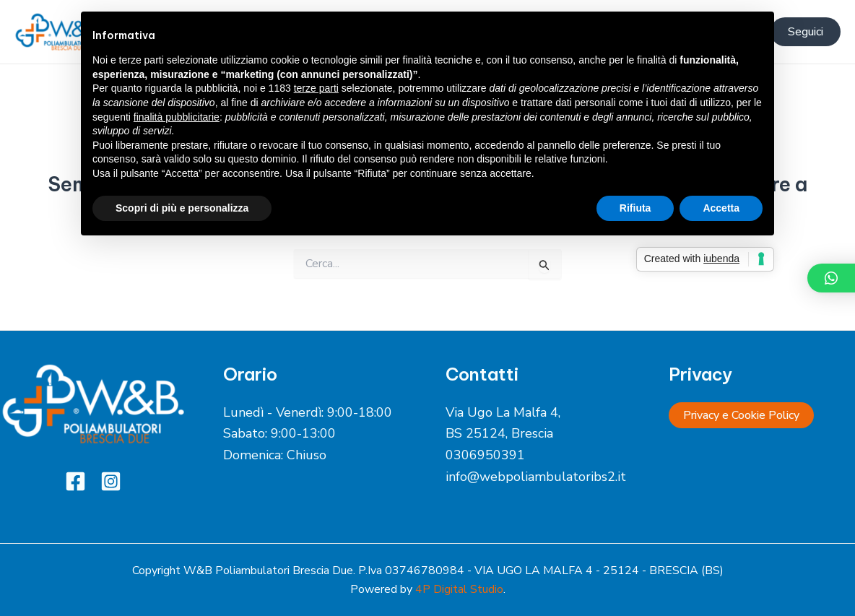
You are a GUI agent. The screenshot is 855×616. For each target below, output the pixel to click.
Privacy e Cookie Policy (741, 415)
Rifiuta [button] (635, 208)
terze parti (316, 88)
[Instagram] (111, 481)
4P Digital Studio (459, 589)
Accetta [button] (721, 208)
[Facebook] (75, 481)
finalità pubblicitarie (177, 117)
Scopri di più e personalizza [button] (182, 208)
